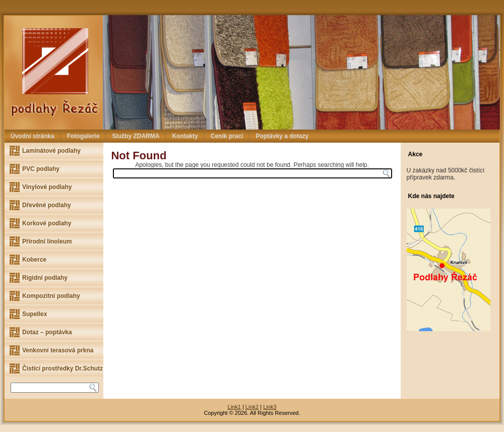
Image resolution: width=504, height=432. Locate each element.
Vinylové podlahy (47, 187)
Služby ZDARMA (136, 136)
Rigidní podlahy (45, 278)
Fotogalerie (83, 136)
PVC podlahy (41, 169)
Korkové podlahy (47, 223)
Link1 (234, 407)
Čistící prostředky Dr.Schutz (62, 368)
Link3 (270, 407)
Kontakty (185, 136)
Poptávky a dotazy (282, 136)
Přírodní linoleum (47, 241)
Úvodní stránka (33, 136)
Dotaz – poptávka (47, 332)
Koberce (34, 260)
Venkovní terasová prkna (58, 350)
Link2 (252, 407)
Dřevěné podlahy (47, 205)
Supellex (35, 314)
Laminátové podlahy (51, 151)
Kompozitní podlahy (51, 296)
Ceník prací (227, 136)
